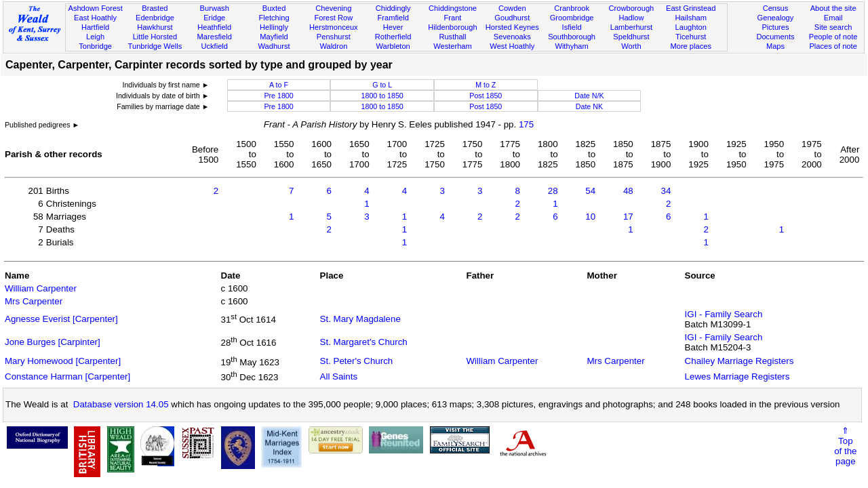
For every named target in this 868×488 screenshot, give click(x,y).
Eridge (214, 18)
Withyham (571, 46)
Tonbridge (95, 46)
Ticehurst (691, 37)
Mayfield (274, 37)
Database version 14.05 (121, 404)
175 (526, 124)
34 (666, 191)
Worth (631, 46)
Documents (775, 37)
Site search (833, 27)
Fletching (274, 18)
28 (553, 191)
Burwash (215, 8)
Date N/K (589, 96)
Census (776, 8)
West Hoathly (512, 46)
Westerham (453, 46)
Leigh (95, 37)
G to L (382, 85)
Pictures (775, 27)
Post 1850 (486, 96)
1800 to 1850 (382, 96)
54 (590, 191)
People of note (833, 37)
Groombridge (572, 18)
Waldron (333, 46)
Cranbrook (572, 8)
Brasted (155, 8)
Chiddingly (393, 8)
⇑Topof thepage (845, 446)
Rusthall (452, 37)
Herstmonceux (334, 27)
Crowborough (632, 8)
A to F (279, 85)
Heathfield (214, 27)
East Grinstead (691, 8)
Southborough (572, 37)
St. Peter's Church (357, 361)
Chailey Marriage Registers (739, 361)
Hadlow (631, 18)
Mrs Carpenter (34, 301)
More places (691, 46)
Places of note (833, 46)
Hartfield (95, 27)
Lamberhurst (631, 27)
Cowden (512, 8)
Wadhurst (274, 46)
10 (590, 217)
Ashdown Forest (95, 8)
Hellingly (274, 27)
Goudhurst (512, 18)
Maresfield (215, 37)
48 (628, 191)
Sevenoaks (512, 37)
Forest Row (333, 18)
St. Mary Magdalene (360, 319)
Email (833, 18)
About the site (833, 8)
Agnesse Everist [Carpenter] (61, 319)
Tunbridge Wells (155, 46)
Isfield (572, 27)
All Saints (339, 377)
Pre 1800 (278, 96)
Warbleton (393, 46)
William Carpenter (41, 288)
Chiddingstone (453, 8)
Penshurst (334, 37)
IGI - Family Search (724, 314)
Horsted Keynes (512, 27)
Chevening (333, 8)
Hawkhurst (155, 27)
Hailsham (691, 18)
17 (628, 217)
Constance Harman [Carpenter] (67, 377)
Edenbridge (155, 18)
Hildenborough (452, 27)
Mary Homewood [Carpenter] (63, 361)
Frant (453, 18)
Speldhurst (631, 37)
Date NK (589, 106)
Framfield (393, 18)
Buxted (274, 8)
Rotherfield (393, 37)
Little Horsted (155, 37)
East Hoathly (95, 18)
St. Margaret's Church (364, 342)
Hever (393, 27)
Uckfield (214, 46)
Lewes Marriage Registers (737, 377)
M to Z (486, 85)
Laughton (691, 27)
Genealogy (776, 18)
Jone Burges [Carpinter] (53, 342)
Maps (775, 46)
